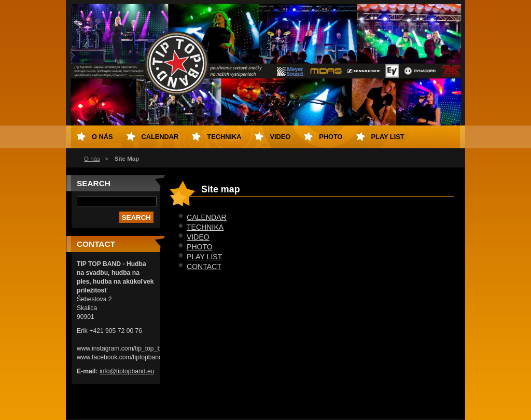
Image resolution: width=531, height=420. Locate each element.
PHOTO (200, 247)
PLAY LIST (204, 257)
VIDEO (198, 237)
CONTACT (204, 267)
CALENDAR (207, 217)
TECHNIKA (205, 227)
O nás (92, 159)
